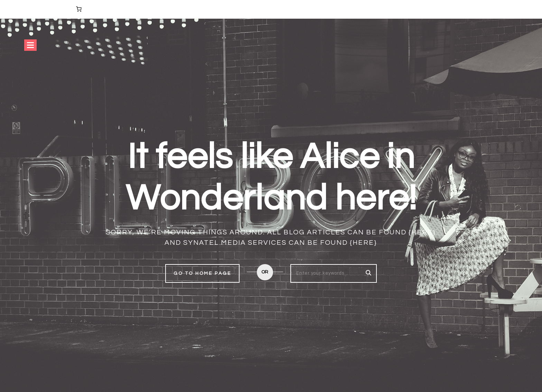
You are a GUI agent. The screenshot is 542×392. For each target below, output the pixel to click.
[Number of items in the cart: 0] (79, 9)
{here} (422, 232)
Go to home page (202, 273)
